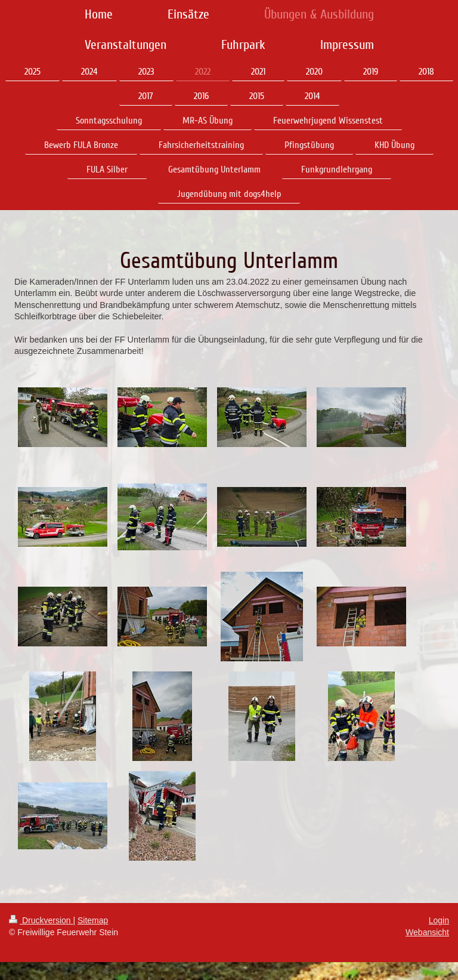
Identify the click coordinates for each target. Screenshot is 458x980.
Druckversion (41, 920)
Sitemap (93, 920)
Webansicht (427, 932)
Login (439, 920)
